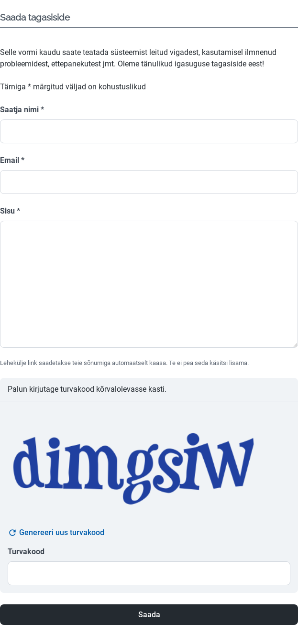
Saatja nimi (22, 110)
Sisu (10, 211)
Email (12, 160)
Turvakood (26, 552)
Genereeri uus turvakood (56, 533)
